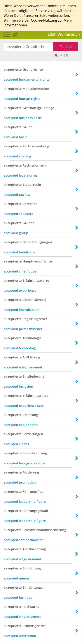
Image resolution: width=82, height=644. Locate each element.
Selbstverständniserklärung (44, 530)
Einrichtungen (34, 587)
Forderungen (33, 434)
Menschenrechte (36, 89)
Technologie (32, 338)
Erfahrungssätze (35, 395)
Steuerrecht (32, 184)
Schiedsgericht (34, 626)
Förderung (31, 472)
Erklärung (30, 415)
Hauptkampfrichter (38, 261)
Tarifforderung (34, 549)
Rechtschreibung (36, 146)
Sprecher (30, 204)
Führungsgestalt (35, 511)
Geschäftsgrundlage (38, 108)
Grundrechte (33, 69)
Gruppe (28, 223)
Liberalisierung (34, 300)
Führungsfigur (34, 491)
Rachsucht (31, 607)
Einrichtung (32, 568)
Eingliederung (33, 376)
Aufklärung (31, 357)
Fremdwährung (35, 453)
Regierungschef (35, 319)
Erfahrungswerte (36, 280)
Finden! (66, 47)
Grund (28, 127)
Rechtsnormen (34, 165)
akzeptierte (13, 69)
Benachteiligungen (37, 242)
